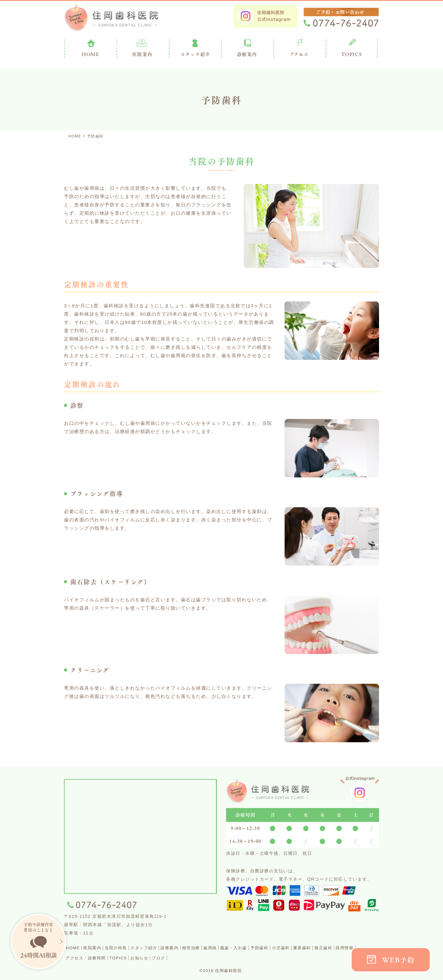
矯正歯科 (77, 957)
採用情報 (104, 957)
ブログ (233, 957)
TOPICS (352, 54)
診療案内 (247, 54)
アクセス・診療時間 (144, 957)
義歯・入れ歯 (275, 948)
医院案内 (142, 54)
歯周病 (246, 948)
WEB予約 (398, 960)
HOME (75, 948)
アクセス (299, 54)
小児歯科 (334, 948)
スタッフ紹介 (164, 948)
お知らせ (209, 957)
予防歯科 (307, 948)
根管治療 (222, 948)
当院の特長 (129, 948)
